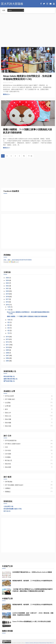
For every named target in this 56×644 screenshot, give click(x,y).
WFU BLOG (7, 511)
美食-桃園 (8, 423)
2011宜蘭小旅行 (10, 399)
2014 (7, 337)
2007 (7, 356)
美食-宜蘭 (8, 419)
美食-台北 (8, 416)
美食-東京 (8, 464)
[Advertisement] (28, 31)
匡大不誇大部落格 (12, 4)
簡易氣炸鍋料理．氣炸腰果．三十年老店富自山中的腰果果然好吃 (32, 581)
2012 (7, 342)
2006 (7, 358)
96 (24, 156)
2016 (7, 302)
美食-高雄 (8, 426)
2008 (7, 353)
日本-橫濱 (8, 454)
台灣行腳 (8, 406)
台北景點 (8, 403)
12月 (9, 307)
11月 (9, 310)
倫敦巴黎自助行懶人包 (10, 379)
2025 (7, 278)
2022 (7, 286)
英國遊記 (8, 492)
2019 (7, 294)
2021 (7, 288)
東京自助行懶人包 (9, 376)
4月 (9, 331)
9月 (9, 322)
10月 (9, 320)
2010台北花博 (9, 396)
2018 (7, 297)
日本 (6, 447)
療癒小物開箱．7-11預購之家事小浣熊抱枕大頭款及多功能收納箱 (27, 316)
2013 (7, 339)
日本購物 (8, 457)
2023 (7, 283)
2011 (7, 345)
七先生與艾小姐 (8, 506)
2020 (7, 291)
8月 (9, 325)
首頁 (4, 10)
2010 (7, 347)
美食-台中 (8, 413)
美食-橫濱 (8, 467)
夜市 (6, 409)
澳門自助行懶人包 (9, 381)
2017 (7, 299)
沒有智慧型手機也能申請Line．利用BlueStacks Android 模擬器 (32, 572)
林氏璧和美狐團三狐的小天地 (12, 509)
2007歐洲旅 (9, 482)
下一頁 (30, 156)
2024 (7, 280)
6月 (9, 328)
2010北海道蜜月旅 (11, 440)
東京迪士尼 (8, 460)
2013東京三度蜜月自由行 (13, 444)
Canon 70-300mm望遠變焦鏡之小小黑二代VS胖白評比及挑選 (31, 621)
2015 (7, 305)
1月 (9, 333)
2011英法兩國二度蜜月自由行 (14, 485)
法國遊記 (8, 488)
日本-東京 (8, 450)
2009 (7, 350)
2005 (7, 361)
